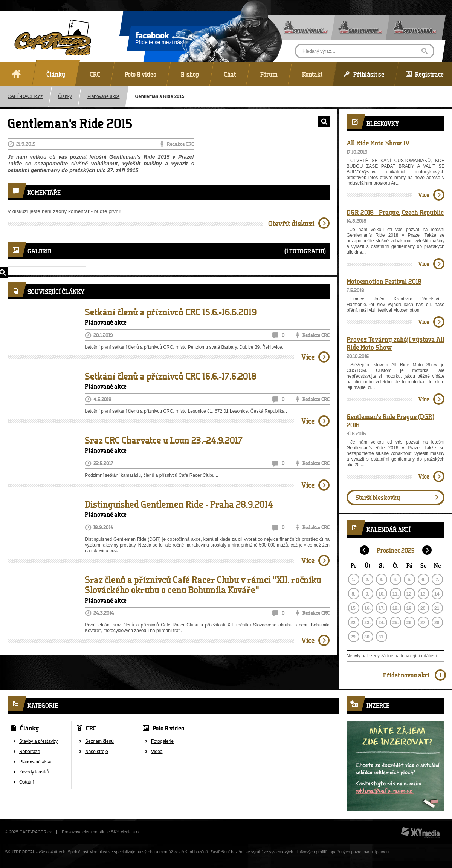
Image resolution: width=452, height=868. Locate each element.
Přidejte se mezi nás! (160, 40)
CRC (91, 728)
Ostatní (27, 782)
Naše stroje (97, 752)
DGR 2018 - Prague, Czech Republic (395, 212)
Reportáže (30, 752)
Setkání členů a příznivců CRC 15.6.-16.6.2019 (171, 312)
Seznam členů (99, 741)
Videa (157, 752)
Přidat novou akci (406, 675)
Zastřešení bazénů (227, 852)
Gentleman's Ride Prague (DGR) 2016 (390, 421)
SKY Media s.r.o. (127, 832)
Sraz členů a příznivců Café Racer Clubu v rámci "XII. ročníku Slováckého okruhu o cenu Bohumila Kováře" (203, 585)
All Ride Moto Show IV (378, 143)
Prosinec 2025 (396, 550)
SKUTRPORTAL (20, 852)
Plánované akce (103, 96)
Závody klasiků (34, 772)
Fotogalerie (162, 741)
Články (65, 96)
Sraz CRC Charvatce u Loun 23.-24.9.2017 (164, 440)
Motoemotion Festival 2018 (384, 281)
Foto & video (168, 728)
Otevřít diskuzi (291, 224)
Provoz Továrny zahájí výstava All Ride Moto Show (395, 343)
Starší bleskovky (378, 497)
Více (308, 357)
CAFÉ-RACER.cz (36, 832)
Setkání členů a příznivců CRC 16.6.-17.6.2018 (171, 376)
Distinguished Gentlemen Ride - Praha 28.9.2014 (179, 504)
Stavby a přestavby (38, 741)
